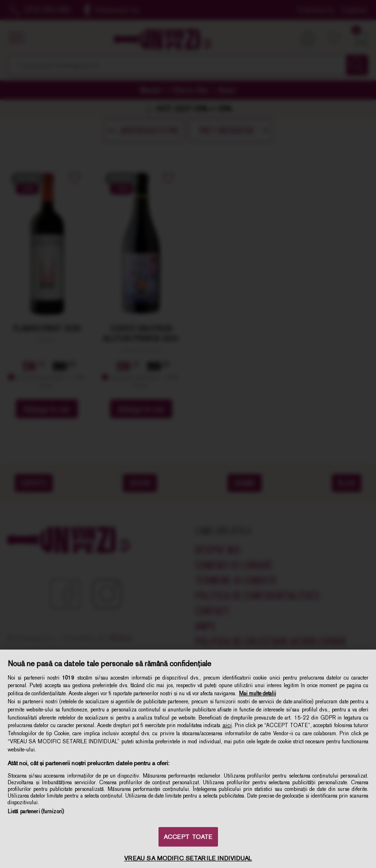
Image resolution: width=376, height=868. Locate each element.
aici (227, 725)
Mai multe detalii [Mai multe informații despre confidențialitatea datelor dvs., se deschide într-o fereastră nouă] (257, 693)
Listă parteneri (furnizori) (36, 811)
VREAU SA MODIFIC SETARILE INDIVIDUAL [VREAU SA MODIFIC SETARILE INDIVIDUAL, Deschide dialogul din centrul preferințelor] (188, 858)
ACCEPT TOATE (188, 837)
